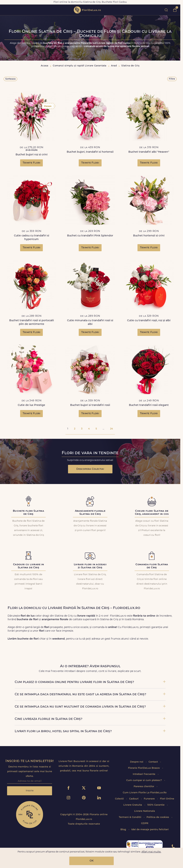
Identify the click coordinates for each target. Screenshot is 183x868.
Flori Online (167, 799)
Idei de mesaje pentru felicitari (150, 830)
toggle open (5, 10)
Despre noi (137, 762)
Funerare (150, 799)
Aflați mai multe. (151, 852)
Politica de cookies (158, 817)
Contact (154, 762)
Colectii (120, 799)
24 (112, 429)
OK (92, 861)
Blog (124, 830)
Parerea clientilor (144, 787)
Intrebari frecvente (144, 774)
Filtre (172, 79)
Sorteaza (10, 79)
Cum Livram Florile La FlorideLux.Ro (145, 793)
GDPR (145, 823)
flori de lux (87, 10)
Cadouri (134, 799)
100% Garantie (156, 805)
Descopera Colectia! (90, 469)
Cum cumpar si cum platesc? (144, 780)
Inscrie (30, 791)
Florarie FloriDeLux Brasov (144, 768)
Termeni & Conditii (130, 817)
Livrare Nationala (145, 811)
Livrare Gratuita (133, 805)
